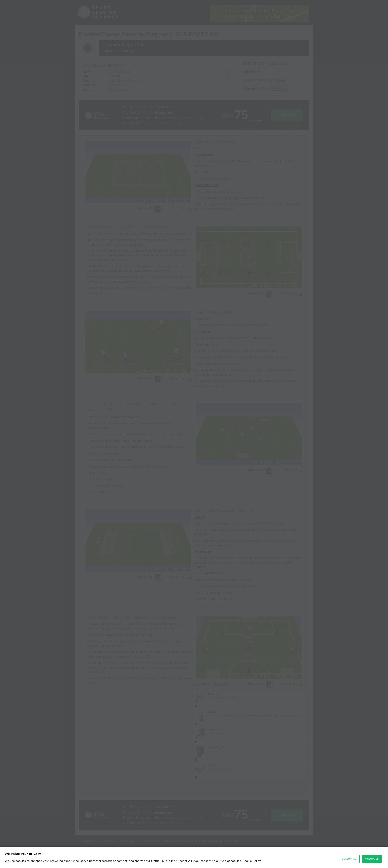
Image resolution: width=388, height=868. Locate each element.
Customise (349, 856)
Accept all (372, 856)
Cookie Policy (252, 858)
